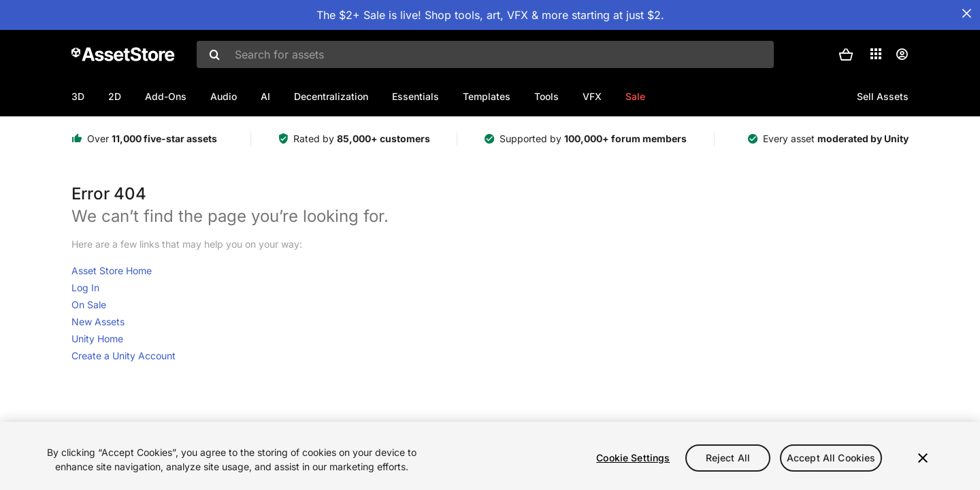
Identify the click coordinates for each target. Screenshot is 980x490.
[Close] (923, 458)
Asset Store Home (112, 271)
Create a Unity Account (124, 356)
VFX (592, 96)
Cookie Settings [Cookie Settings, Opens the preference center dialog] (633, 458)
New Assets (98, 322)
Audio (224, 96)
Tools (546, 96)
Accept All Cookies (831, 458)
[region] (490, 456)
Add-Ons (166, 96)
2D (115, 96)
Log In (85, 288)
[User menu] (902, 54)
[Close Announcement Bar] (966, 14)
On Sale (89, 305)
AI (265, 96)
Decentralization (331, 96)
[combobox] (485, 54)
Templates (487, 96)
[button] (846, 54)
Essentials (415, 96)
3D (78, 96)
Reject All (728, 458)
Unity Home (97, 339)
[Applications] (876, 54)
